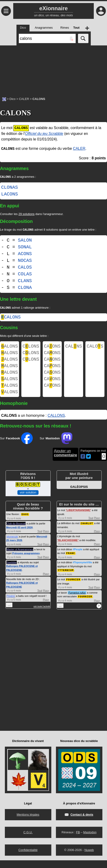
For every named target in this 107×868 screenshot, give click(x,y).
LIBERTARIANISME (79, 519)
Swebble (12, 571)
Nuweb (89, 858)
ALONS (10, 348)
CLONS (31, 348)
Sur (16, 447)
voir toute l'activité (42, 615)
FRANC (71, 562)
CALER (24, 99)
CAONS (52, 348)
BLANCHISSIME (68, 549)
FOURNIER (73, 587)
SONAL (25, 248)
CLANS (25, 282)
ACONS (25, 255)
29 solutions (26, 214)
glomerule (12, 545)
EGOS (25, 523)
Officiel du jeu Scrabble (44, 134)
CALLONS (56, 424)
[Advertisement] (53, 69)
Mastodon (90, 840)
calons (11, 319)
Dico (13, 99)
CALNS (74, 348)
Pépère (11, 605)
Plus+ (46, 540)
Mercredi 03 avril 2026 (19, 536)
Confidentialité (28, 858)
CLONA (25, 289)
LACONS (10, 195)
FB (78, 840)
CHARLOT (87, 532)
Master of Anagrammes (20, 558)
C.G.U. (28, 840)
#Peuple (78, 558)
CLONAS (10, 188)
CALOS (25, 268)
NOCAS (25, 261)
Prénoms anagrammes (26, 562)
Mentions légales (28, 822)
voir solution (28, 501)
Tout (40, 540)
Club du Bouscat (16, 532)
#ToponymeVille (82, 571)
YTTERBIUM (66, 578)
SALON (25, 241)
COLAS (25, 275)
